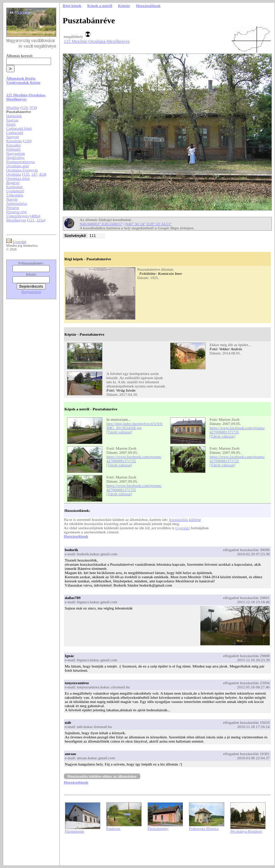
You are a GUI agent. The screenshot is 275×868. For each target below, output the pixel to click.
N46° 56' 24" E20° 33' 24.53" (149, 224)
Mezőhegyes (16, 220)
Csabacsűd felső (19, 128)
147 (34, 174)
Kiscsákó (14, 145)
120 (25, 107)
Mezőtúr (13, 107)
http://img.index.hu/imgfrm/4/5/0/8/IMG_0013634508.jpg (135, 426)
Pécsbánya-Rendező (246, 831)
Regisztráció (31, 292)
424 (42, 174)
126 (27, 141)
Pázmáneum (74, 831)
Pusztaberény (158, 828)
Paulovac (114, 828)
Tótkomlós (15, 195)
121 (31, 220)
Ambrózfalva (17, 203)
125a (40, 220)
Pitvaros (13, 207)
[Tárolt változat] (119, 432)
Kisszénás (14, 141)
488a (35, 216)
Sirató (11, 124)
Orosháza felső (18, 178)
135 (26, 174)
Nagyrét (13, 137)
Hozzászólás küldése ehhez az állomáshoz (102, 776)
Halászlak (14, 116)
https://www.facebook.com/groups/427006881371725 (237, 430)
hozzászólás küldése (185, 519)
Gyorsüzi (183, 528)
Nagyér (12, 199)
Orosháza (14, 174)
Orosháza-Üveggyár (22, 170)
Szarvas (12, 120)
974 (33, 107)
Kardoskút (14, 187)
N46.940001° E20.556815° (101, 224)
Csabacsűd (15, 132)
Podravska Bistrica (204, 828)
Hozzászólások (76, 536)
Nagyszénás (16, 153)
